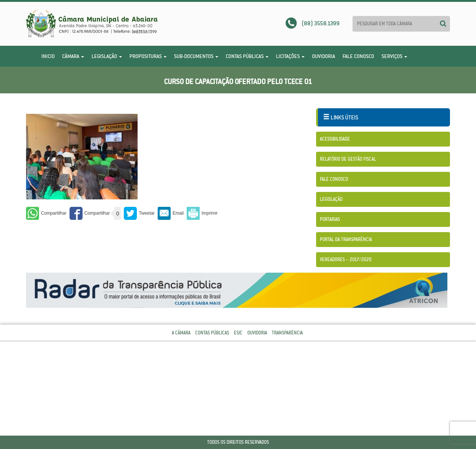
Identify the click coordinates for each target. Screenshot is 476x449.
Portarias (330, 219)
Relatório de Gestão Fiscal (348, 159)
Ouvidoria (324, 56)
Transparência (287, 333)
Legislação (107, 56)
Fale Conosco (358, 56)
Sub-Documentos (196, 56)
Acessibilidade (335, 139)
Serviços (394, 56)
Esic (238, 333)
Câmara (73, 56)
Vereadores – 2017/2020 (346, 259)
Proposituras (148, 56)
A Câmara (181, 333)
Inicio (48, 56)
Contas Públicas (247, 56)
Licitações (290, 56)
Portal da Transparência (346, 239)
